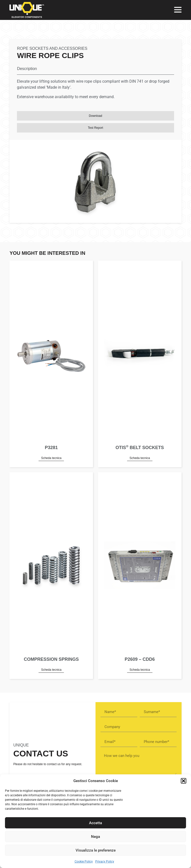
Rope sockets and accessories (52, 48)
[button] (184, 781)
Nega (95, 837)
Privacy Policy (105, 862)
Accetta (95, 823)
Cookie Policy (84, 862)
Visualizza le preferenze (96, 850)
